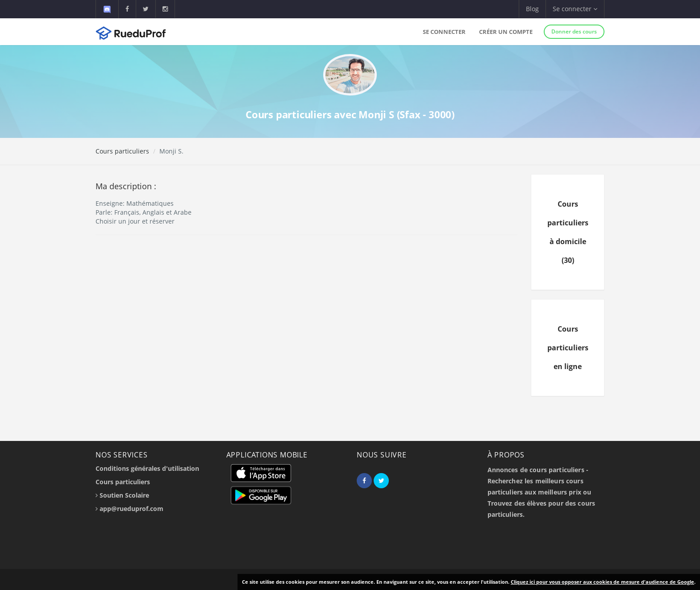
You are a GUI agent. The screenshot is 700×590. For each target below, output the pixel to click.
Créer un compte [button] (506, 32)
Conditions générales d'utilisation (147, 468)
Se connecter (444, 32)
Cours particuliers (122, 151)
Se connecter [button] (575, 9)
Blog (532, 9)
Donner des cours (574, 31)
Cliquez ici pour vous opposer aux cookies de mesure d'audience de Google (602, 582)
